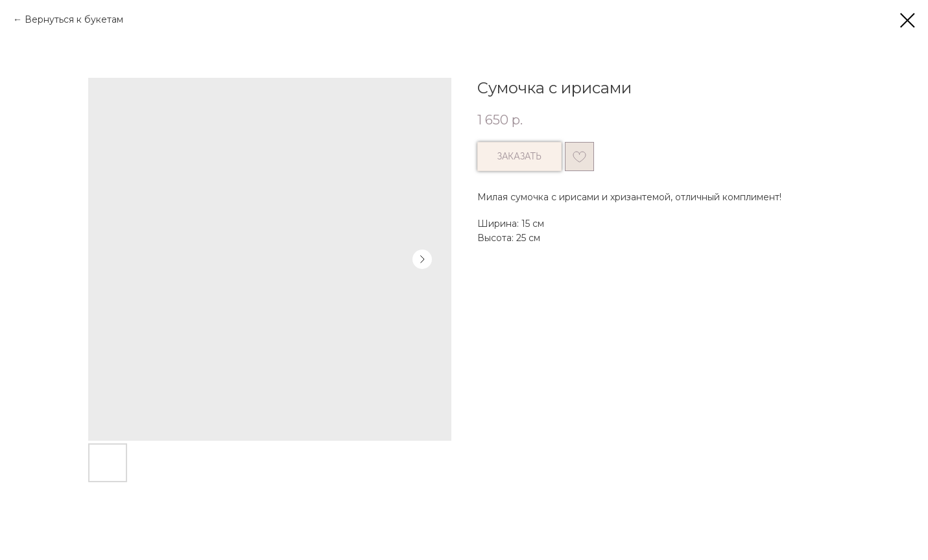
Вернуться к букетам (74, 19)
